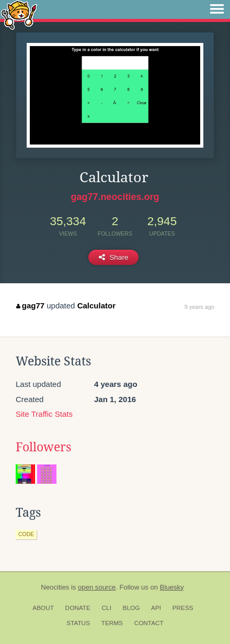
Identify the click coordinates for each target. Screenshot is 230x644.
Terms (112, 623)
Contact (149, 623)
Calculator (96, 306)
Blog (131, 608)
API (156, 608)
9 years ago (199, 307)
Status (78, 623)
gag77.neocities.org (115, 197)
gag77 (30, 306)
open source (97, 587)
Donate (78, 608)
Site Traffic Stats (44, 414)
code (26, 534)
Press (183, 608)
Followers (43, 447)
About (43, 608)
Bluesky (172, 587)
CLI (107, 608)
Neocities (55, 587)
